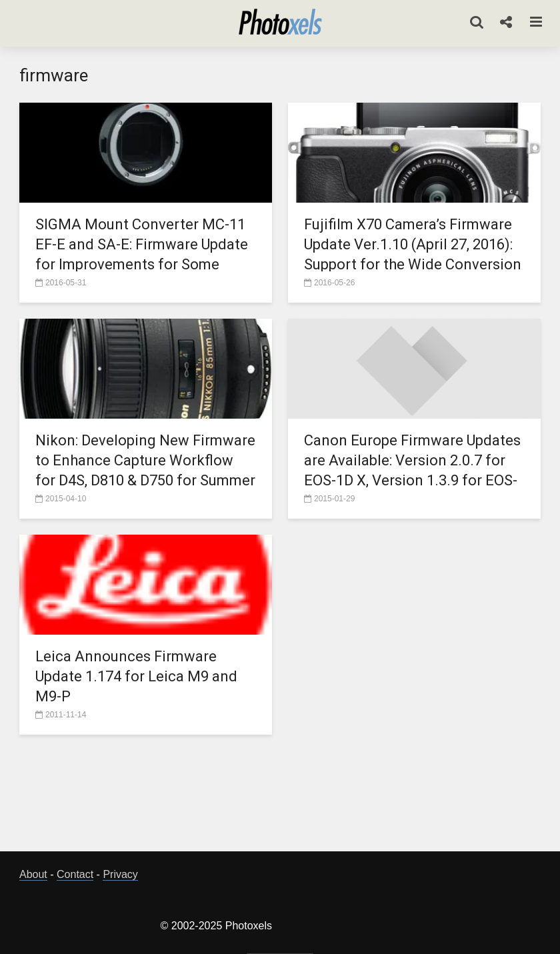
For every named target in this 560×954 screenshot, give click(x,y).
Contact (75, 874)
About (33, 874)
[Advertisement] (280, 797)
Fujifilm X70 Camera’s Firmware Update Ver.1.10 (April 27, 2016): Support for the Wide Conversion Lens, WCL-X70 (413, 254)
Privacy (120, 874)
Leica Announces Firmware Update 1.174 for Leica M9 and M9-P (136, 676)
